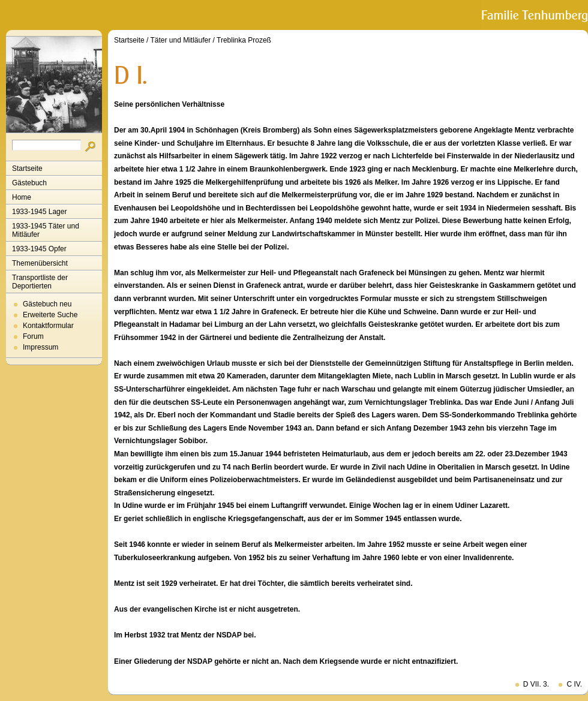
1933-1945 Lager (39, 212)
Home (22, 197)
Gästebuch (29, 183)
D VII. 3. (536, 684)
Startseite (27, 169)
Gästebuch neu (47, 304)
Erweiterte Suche (50, 315)
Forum (33, 336)
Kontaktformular (48, 326)
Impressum (40, 347)
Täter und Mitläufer (181, 40)
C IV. (574, 684)
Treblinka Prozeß (244, 40)
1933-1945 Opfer (39, 249)
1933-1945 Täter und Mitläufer (46, 230)
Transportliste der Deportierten (40, 282)
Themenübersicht (40, 263)
